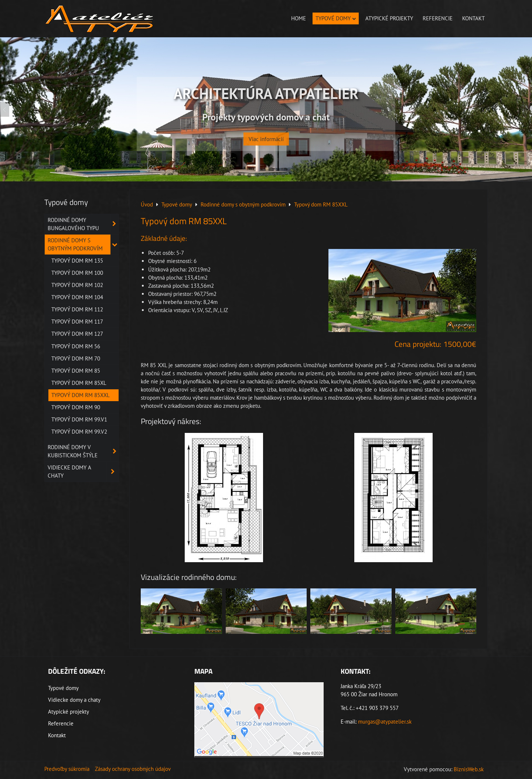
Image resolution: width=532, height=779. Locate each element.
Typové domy (336, 18)
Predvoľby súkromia (67, 769)
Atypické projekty (389, 18)
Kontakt (473, 18)
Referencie (438, 18)
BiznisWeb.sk (469, 769)
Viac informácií (266, 134)
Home (299, 18)
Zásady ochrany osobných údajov (133, 769)
